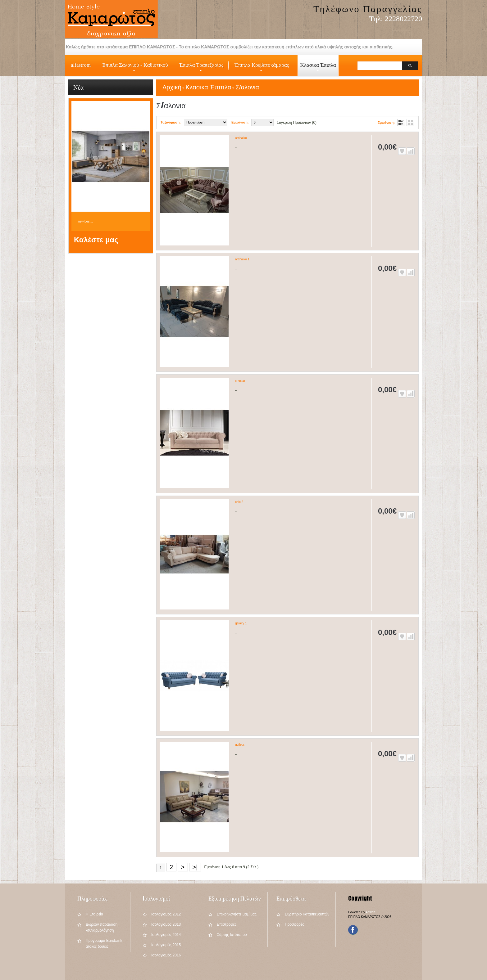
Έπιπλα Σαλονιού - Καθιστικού (134, 69)
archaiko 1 (242, 259)
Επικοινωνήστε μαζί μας (237, 914)
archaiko (241, 138)
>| (195, 867)
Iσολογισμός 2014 (166, 935)
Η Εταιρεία (94, 914)
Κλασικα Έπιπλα (317, 69)
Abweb (370, 912)
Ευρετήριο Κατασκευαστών (307, 914)
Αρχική (172, 87)
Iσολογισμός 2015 (166, 945)
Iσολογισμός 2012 (166, 914)
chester (240, 381)
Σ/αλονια (247, 87)
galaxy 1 (241, 623)
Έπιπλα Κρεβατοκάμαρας (260, 69)
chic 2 (239, 502)
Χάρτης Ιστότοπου (232, 935)
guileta (240, 745)
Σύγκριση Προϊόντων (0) (297, 123)
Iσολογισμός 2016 (166, 955)
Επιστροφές (227, 924)
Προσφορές (294, 924)
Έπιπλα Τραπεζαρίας (200, 69)
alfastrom (81, 65)
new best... (85, 221)
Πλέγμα (410, 123)
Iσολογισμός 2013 (166, 924)
